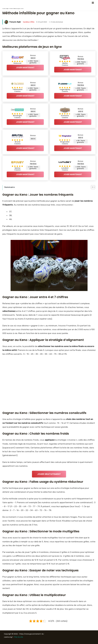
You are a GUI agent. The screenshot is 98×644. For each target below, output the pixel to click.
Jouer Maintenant (25, 68)
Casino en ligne (5, 9)
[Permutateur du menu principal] (93, 3)
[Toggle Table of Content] (92, 187)
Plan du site (19, 637)
